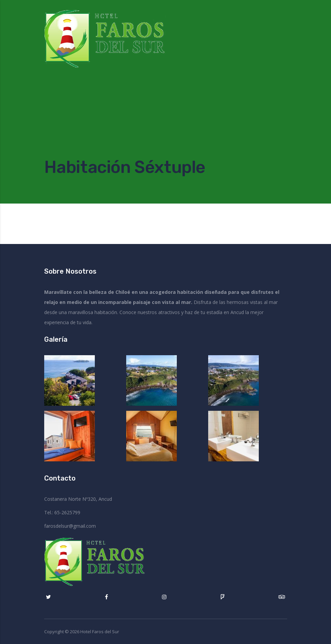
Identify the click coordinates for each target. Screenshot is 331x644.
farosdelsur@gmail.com (70, 526)
